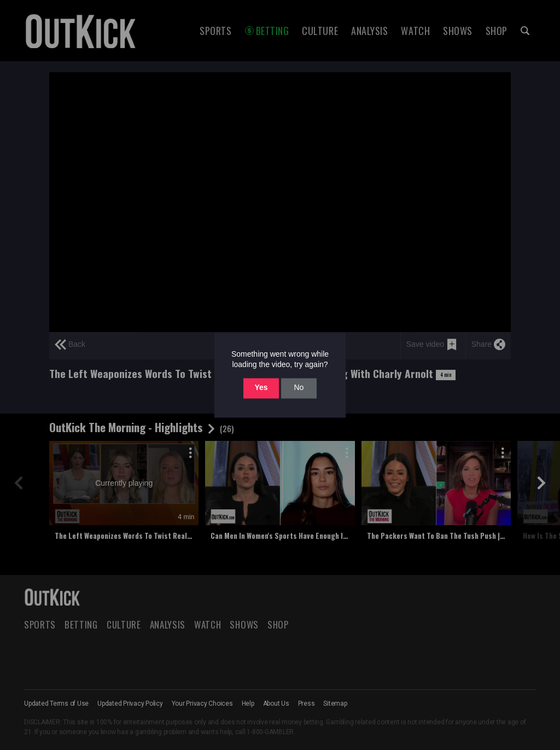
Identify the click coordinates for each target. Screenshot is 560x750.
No (299, 388)
